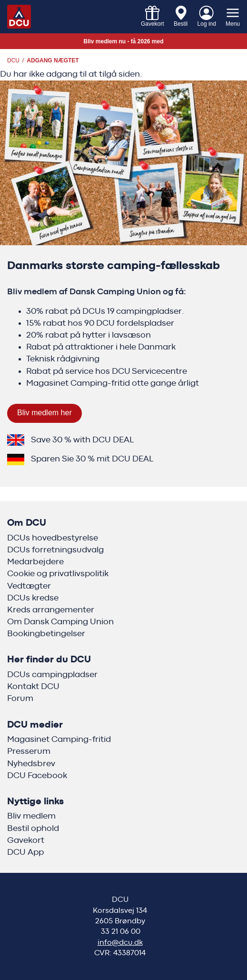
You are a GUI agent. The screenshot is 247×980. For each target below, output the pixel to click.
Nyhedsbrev (31, 764)
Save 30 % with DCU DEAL (82, 440)
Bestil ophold (33, 829)
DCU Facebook (37, 776)
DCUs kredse (33, 598)
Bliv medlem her (44, 413)
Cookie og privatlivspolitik (58, 574)
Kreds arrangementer (51, 610)
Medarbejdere (35, 562)
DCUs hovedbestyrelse (53, 538)
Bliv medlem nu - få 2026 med (123, 41)
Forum (20, 699)
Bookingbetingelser (46, 634)
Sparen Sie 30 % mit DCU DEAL (92, 459)
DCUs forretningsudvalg (55, 550)
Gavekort (26, 840)
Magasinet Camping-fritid (59, 740)
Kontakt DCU (33, 687)
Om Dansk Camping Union (60, 622)
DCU (13, 60)
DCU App (25, 852)
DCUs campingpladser (52, 675)
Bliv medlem (31, 816)
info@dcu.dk (120, 942)
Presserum (29, 751)
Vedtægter (29, 586)
